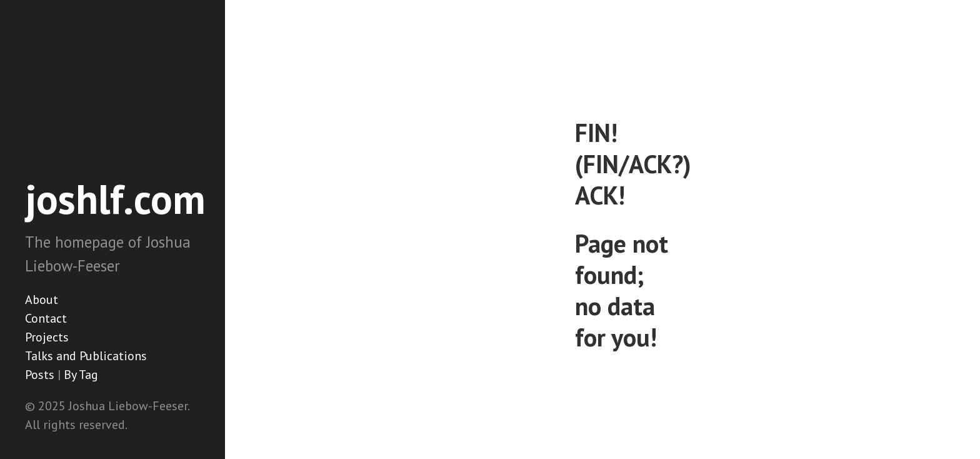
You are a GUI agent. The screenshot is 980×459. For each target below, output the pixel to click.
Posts (40, 375)
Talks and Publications (86, 356)
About (42, 300)
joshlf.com (115, 199)
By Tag (81, 375)
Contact (46, 318)
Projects (47, 337)
